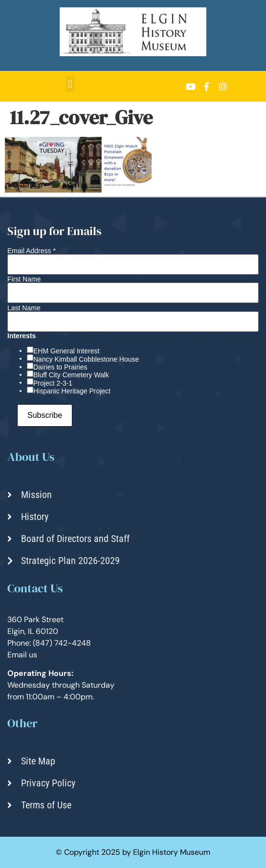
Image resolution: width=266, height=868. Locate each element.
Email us (22, 655)
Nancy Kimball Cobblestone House (86, 359)
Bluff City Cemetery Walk (71, 375)
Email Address (32, 251)
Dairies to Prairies (60, 367)
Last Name (24, 308)
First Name (24, 279)
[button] (70, 84)
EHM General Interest (66, 351)
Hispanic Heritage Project (72, 391)
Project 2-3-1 (53, 383)
